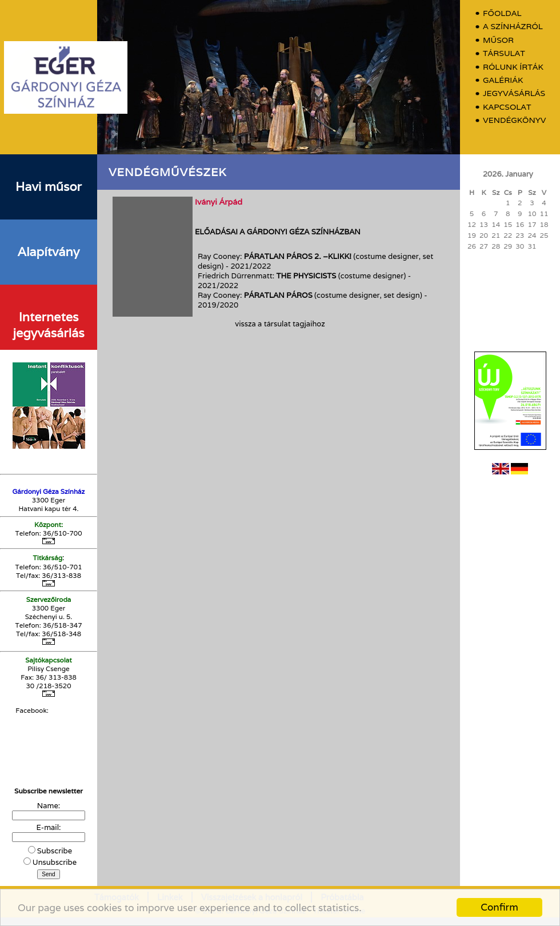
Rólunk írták (513, 67)
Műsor (498, 40)
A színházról (513, 27)
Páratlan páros (279, 295)
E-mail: (49, 827)
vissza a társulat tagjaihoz (280, 324)
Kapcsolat (507, 107)
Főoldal (502, 13)
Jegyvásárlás (514, 93)
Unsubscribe (55, 862)
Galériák (503, 80)
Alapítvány (49, 252)
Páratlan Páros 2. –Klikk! (298, 256)
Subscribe (55, 851)
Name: (49, 806)
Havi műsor (49, 186)
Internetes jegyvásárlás (48, 325)
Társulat (504, 53)
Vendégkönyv (514, 120)
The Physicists (307, 276)
